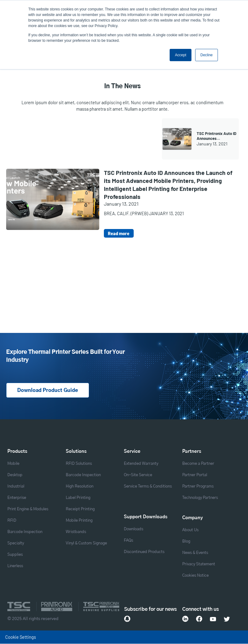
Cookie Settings (21, 637)
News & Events (195, 553)
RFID (12, 521)
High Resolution (80, 487)
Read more (119, 233)
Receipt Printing (80, 510)
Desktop (15, 475)
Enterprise (17, 498)
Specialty (16, 544)
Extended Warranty (141, 464)
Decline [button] (207, 55)
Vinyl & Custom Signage (86, 544)
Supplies (15, 555)
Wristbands (76, 532)
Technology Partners (200, 498)
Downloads (134, 529)
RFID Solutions (79, 464)
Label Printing (78, 498)
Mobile (13, 464)
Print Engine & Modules (28, 510)
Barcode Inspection (25, 532)
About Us (190, 530)
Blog (186, 542)
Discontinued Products (144, 552)
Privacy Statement (199, 565)
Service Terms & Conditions (148, 487)
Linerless (15, 566)
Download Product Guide (48, 391)
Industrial (16, 487)
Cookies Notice (195, 576)
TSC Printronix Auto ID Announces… (217, 136)
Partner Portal (195, 475)
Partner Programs (198, 487)
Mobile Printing (79, 521)
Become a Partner (198, 464)
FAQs (128, 541)
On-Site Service (138, 475)
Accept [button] (181, 55)
